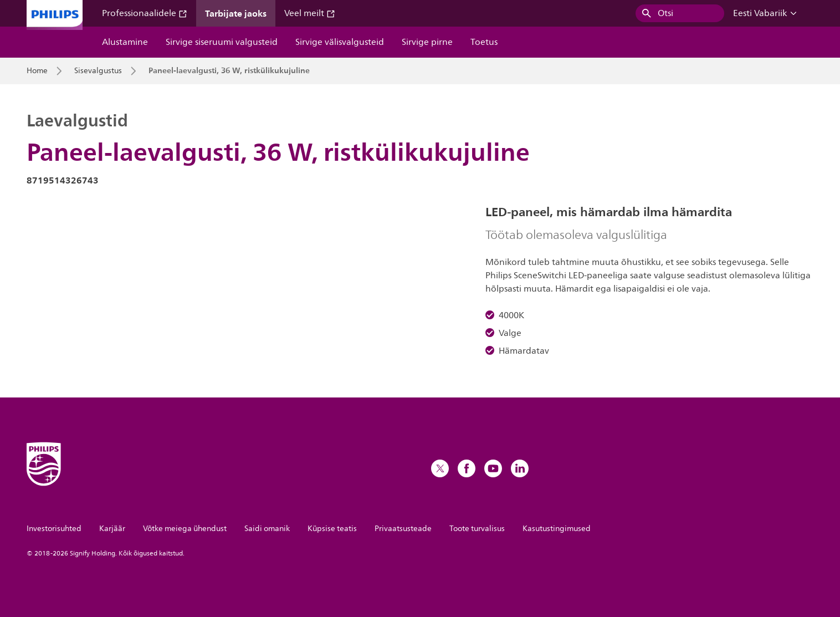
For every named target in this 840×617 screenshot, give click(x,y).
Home (37, 71)
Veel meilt (310, 13)
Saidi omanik (267, 529)
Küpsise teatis (332, 529)
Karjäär (112, 529)
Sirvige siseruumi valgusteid (222, 42)
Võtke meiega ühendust (185, 529)
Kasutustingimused (557, 529)
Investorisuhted (54, 529)
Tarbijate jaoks (236, 13)
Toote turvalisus (477, 529)
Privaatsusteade (403, 529)
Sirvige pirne (427, 42)
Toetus (484, 42)
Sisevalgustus (98, 71)
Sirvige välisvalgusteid (340, 42)
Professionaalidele (145, 13)
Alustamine (125, 42)
